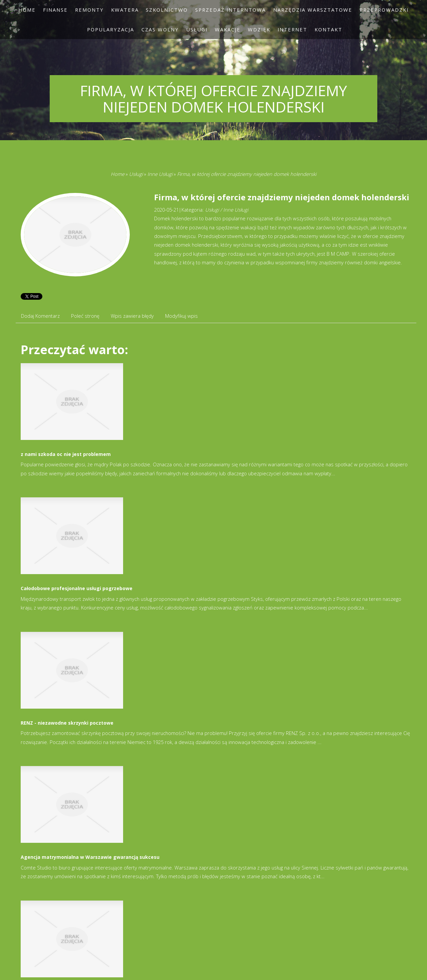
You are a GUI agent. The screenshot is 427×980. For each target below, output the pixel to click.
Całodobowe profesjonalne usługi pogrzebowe (77, 588)
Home (118, 174)
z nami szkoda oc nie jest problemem (66, 454)
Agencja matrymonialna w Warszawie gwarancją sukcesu (90, 857)
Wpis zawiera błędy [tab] (132, 316)
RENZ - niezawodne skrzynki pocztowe (67, 723)
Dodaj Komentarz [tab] (40, 316)
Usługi (136, 174)
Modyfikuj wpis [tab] (181, 316)
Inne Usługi (160, 174)
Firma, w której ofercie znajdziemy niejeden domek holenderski (247, 174)
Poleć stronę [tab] (85, 316)
